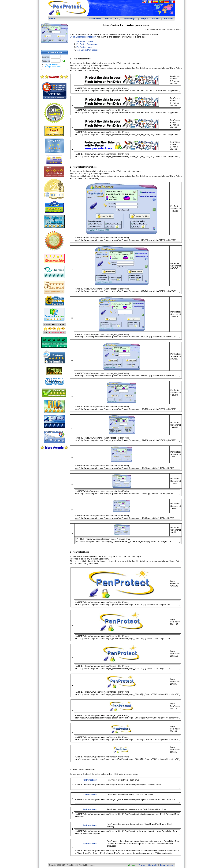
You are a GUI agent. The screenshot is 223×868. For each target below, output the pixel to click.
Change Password (52, 67)
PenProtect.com (90, 780)
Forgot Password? (52, 64)
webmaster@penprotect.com (83, 37)
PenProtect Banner (85, 41)
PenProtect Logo (84, 47)
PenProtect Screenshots (87, 44)
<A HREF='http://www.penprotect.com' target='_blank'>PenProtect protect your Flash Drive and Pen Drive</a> (128, 801)
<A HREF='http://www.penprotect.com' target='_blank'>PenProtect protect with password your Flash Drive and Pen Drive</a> (128, 815)
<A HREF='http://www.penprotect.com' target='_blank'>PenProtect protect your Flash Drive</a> (128, 786)
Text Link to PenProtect (87, 50)
